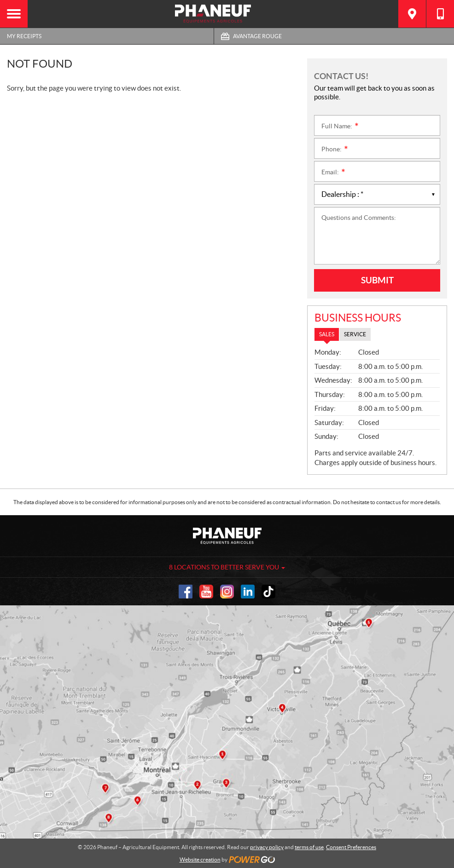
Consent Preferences (351, 847)
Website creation (200, 859)
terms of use (309, 847)
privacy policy (267, 847)
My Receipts (24, 36)
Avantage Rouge (257, 36)
